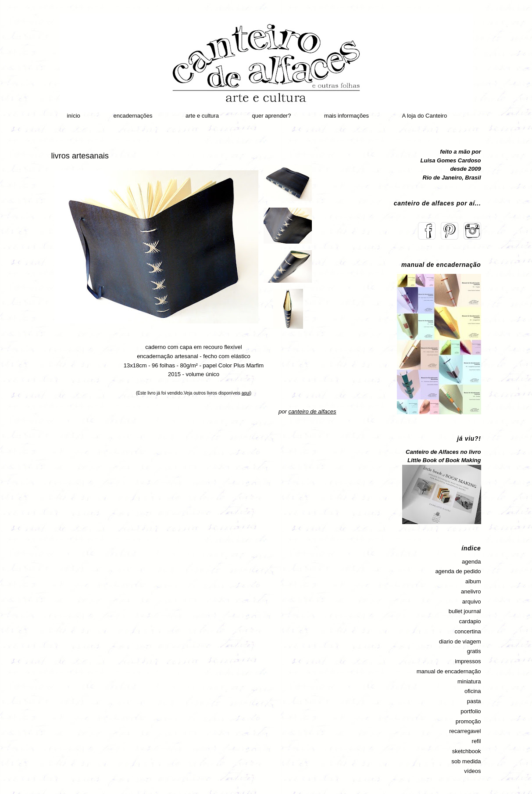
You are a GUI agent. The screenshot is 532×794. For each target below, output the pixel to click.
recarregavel (465, 731)
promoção (468, 721)
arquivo (472, 602)
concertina (468, 631)
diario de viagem (460, 641)
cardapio (470, 621)
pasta (474, 701)
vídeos (472, 771)
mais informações (346, 116)
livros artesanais (80, 156)
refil (477, 741)
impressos (468, 661)
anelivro (471, 591)
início (74, 116)
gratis (474, 651)
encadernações (133, 116)
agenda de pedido (458, 571)
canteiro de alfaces (312, 411)
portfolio (471, 711)
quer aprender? (272, 116)
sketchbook (467, 751)
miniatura (469, 681)
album (473, 581)
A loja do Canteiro (425, 116)
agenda (471, 562)
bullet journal (465, 611)
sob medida (466, 761)
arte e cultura (202, 116)
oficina (473, 691)
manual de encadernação (449, 671)
